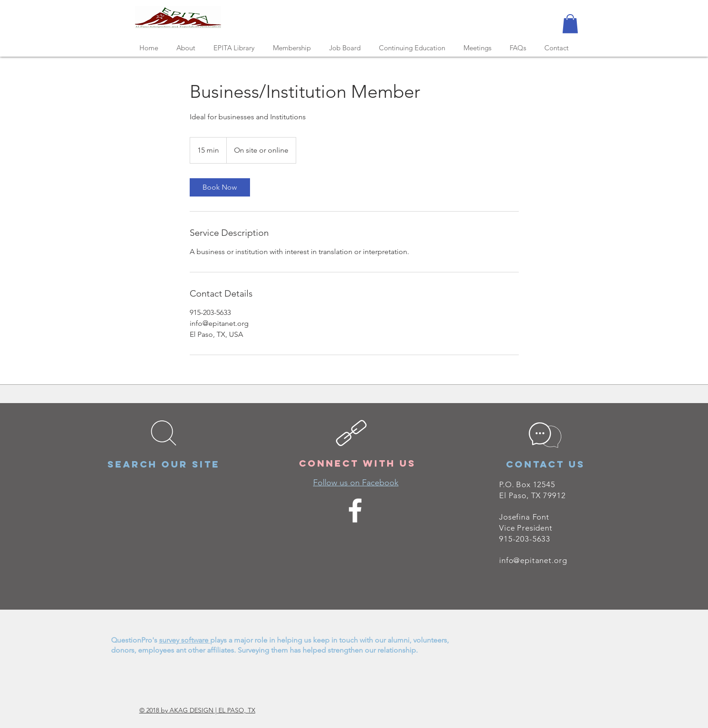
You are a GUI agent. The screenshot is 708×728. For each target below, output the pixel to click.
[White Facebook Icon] (355, 510)
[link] (220, 187)
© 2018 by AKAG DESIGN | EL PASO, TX (197, 710)
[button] (570, 24)
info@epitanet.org (533, 560)
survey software (185, 640)
